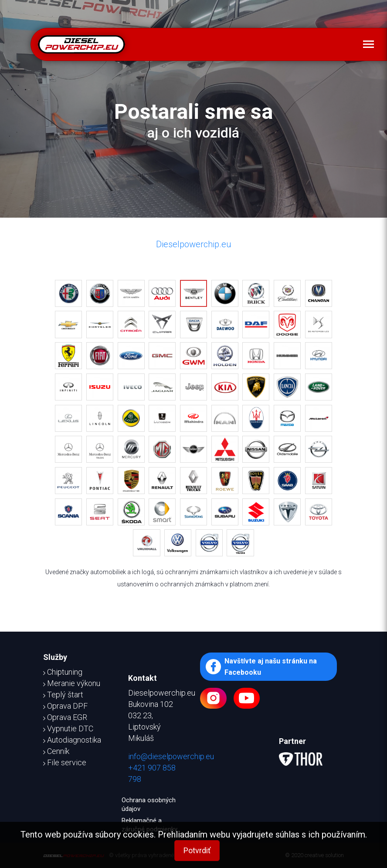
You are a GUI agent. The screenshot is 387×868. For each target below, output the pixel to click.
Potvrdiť (197, 850)
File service (65, 762)
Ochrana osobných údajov (149, 804)
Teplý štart (63, 695)
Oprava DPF (65, 706)
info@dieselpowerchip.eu (171, 756)
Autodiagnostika (72, 740)
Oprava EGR (65, 717)
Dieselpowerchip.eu (194, 244)
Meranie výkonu (72, 683)
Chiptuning (63, 672)
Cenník (56, 751)
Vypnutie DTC (68, 728)
